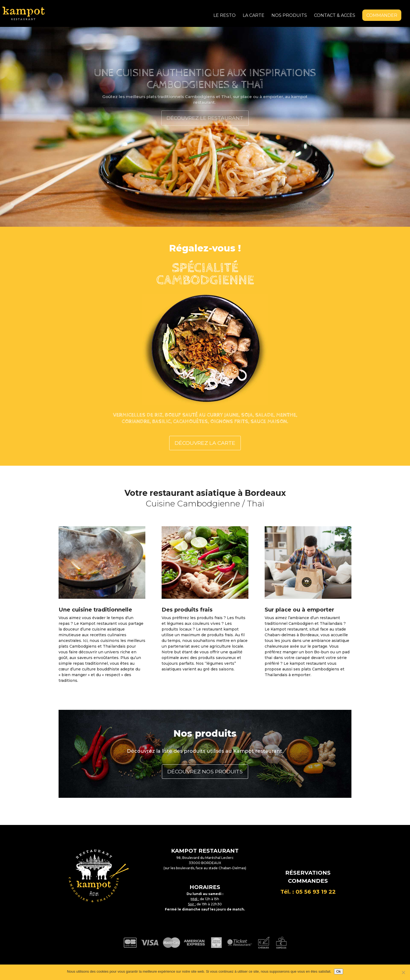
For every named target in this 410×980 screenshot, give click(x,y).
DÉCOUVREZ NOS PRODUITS (205, 767)
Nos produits (289, 16)
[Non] (403, 972)
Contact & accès (335, 16)
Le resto (225, 16)
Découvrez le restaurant (205, 127)
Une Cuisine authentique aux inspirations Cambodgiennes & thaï (205, 89)
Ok (339, 971)
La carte (254, 16)
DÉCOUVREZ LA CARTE (205, 440)
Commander (382, 15)
